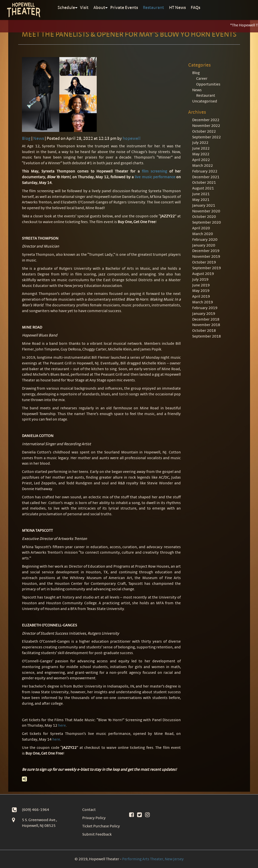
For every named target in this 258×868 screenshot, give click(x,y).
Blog (26, 138)
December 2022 (206, 120)
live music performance (155, 177)
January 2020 (204, 245)
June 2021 (201, 194)
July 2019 (200, 279)
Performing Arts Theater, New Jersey (153, 859)
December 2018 (206, 319)
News (39, 138)
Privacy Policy (94, 818)
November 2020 (206, 211)
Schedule (66, 7)
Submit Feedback (97, 834)
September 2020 (207, 222)
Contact (89, 810)
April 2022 (201, 160)
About (99, 7)
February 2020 (205, 239)
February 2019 (205, 308)
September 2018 (207, 336)
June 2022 (201, 148)
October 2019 (204, 262)
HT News (177, 7)
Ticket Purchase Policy (101, 826)
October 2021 (204, 182)
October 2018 (204, 330)
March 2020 (203, 234)
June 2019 (201, 285)
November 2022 (206, 126)
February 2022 (205, 171)
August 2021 (203, 188)
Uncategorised (205, 101)
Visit (84, 7)
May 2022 (201, 154)
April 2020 (201, 228)
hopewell (132, 138)
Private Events (124, 7)
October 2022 (204, 131)
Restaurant (153, 7)
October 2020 (204, 217)
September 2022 (207, 137)
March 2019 (203, 302)
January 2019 (204, 313)
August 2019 (203, 274)
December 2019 (206, 251)
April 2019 (201, 296)
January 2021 (204, 205)
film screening (155, 171)
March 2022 (203, 165)
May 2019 (201, 291)
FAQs (195, 7)
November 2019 (206, 256)
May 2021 (201, 200)
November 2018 (206, 325)
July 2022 (200, 142)
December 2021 (206, 177)
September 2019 (207, 268)
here (62, 725)
